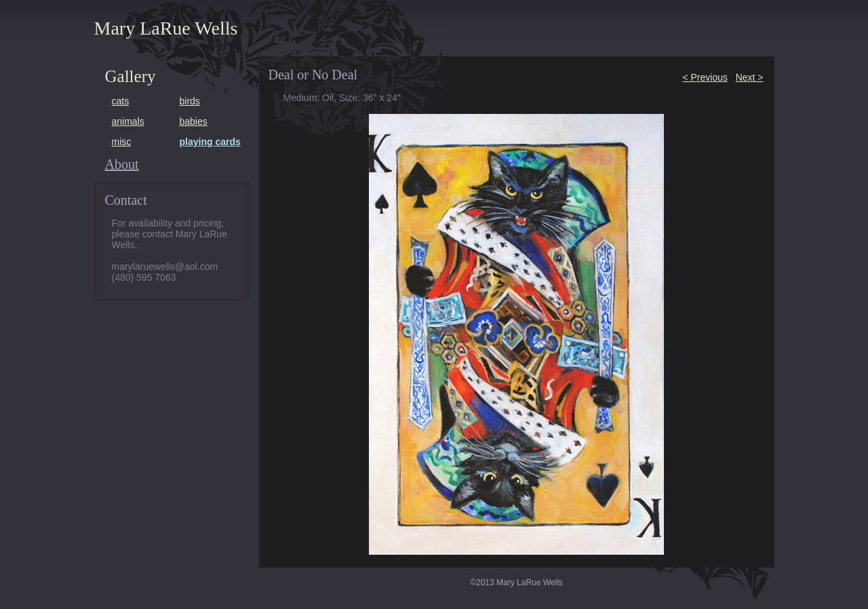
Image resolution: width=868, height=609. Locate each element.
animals (128, 121)
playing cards (210, 142)
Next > (750, 77)
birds (190, 101)
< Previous (705, 77)
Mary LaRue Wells (166, 28)
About (122, 164)
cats (121, 101)
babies (194, 121)
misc (122, 142)
